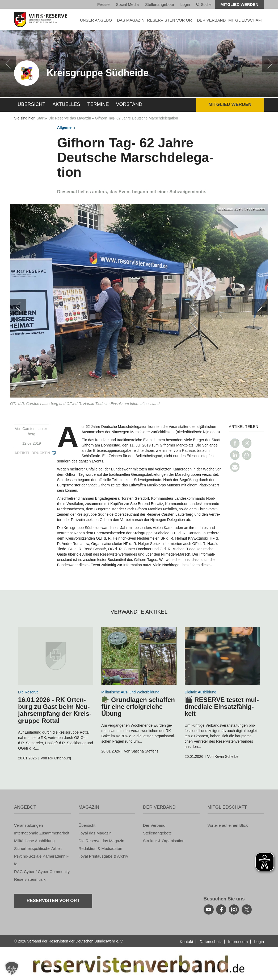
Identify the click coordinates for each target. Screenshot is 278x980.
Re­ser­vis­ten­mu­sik (30, 879)
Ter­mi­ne (98, 104)
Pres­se (104, 4)
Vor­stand (129, 104)
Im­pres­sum (238, 942)
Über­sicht (32, 104)
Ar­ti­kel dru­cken (32, 453)
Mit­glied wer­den (240, 4)
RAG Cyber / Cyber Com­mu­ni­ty (42, 872)
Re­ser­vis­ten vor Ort (171, 20)
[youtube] (209, 909)
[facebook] (221, 909)
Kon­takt (186, 942)
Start (41, 118)
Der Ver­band (154, 825)
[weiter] (270, 64)
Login (185, 4)
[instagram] (234, 909)
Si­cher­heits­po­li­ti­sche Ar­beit (38, 848)
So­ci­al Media (127, 4)
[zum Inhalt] (56, 656)
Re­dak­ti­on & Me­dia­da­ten (100, 848)
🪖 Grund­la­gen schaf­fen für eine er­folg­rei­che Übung (138, 707)
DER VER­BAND (211, 20)
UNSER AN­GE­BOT (97, 20)
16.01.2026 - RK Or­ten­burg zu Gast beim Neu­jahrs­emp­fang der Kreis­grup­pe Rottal (55, 710)
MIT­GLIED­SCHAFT (246, 20)
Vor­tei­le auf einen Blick (228, 825)
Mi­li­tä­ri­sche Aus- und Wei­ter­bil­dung (130, 692)
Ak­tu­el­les (66, 104)
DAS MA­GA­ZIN (131, 20)
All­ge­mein (66, 127)
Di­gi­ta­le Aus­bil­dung (201, 692)
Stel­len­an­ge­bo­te (159, 4)
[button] (235, 443)
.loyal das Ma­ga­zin (95, 833)
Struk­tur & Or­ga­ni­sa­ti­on (164, 841)
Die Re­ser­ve (28, 692)
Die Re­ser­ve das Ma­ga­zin (70, 118)
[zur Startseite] (42, 19)
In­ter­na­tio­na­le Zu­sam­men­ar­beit (42, 833)
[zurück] (8, 64)
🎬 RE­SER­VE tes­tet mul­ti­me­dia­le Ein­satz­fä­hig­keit (222, 707)
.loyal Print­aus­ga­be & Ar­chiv (104, 856)
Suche (204, 5)
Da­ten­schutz (211, 942)
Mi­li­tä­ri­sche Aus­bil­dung (34, 841)
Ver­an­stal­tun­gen (28, 825)
